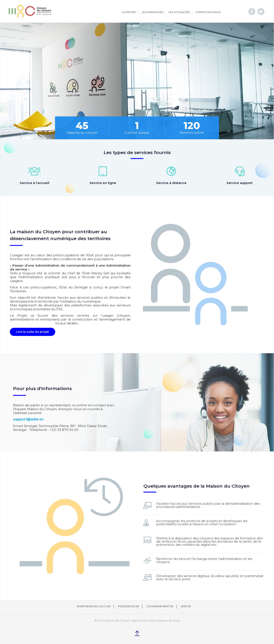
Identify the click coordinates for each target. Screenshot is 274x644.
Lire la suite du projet (33, 331)
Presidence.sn (129, 606)
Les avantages (153, 12)
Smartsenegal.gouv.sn (93, 606)
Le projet (129, 12)
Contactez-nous (208, 12)
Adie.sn (186, 606)
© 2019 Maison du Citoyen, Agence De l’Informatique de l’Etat (137, 620)
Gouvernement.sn (160, 606)
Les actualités (179, 12)
